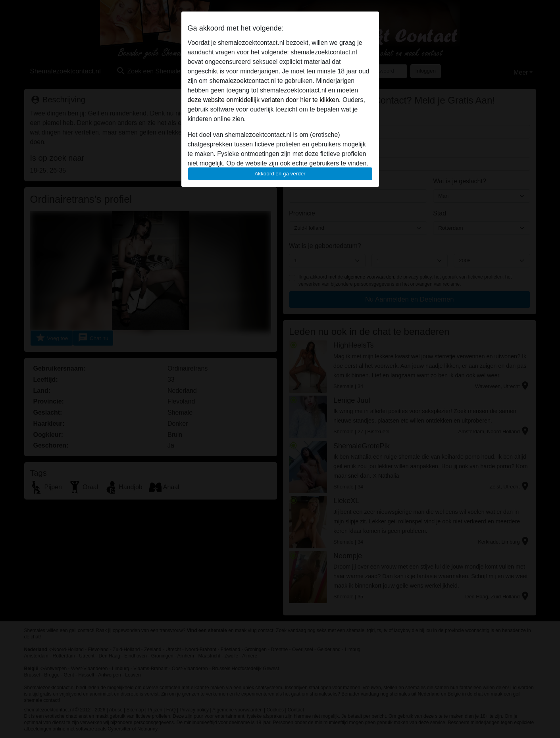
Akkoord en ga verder (280, 174)
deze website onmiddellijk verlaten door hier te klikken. (264, 100)
